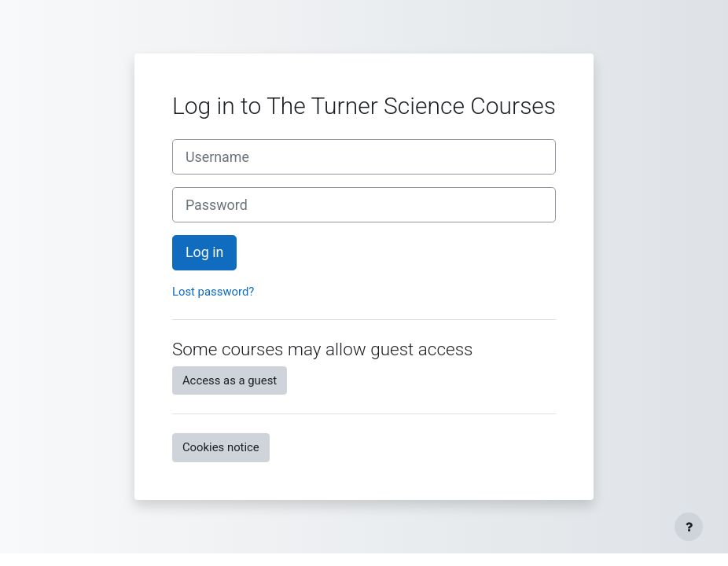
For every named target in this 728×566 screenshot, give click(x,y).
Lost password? (213, 292)
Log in (204, 252)
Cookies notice (221, 447)
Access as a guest (230, 380)
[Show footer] (689, 527)
